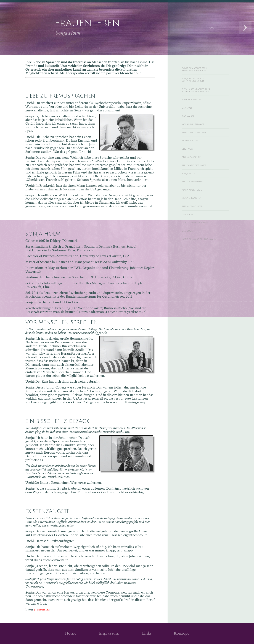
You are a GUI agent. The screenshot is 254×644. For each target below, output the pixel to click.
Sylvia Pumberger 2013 (199, 72)
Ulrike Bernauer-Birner (201, 242)
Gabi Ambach (192, 124)
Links (147, 633)
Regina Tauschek (195, 169)
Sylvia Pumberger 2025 (200, 69)
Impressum (109, 633)
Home (71, 633)
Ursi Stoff (190, 233)
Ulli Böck (190, 251)
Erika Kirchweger (196, 106)
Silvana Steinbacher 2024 (202, 93)
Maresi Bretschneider (199, 142)
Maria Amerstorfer (197, 206)
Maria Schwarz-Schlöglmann (195, 262)
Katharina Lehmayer (198, 133)
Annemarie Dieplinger (199, 178)
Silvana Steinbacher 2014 (202, 96)
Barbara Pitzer (193, 151)
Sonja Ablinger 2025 (198, 81)
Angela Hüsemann (197, 196)
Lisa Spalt (189, 115)
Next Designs (245, 28)
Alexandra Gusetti (197, 224)
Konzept (181, 633)
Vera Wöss (190, 160)
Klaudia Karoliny (196, 215)
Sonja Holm (192, 187)
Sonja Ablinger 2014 (198, 84)
